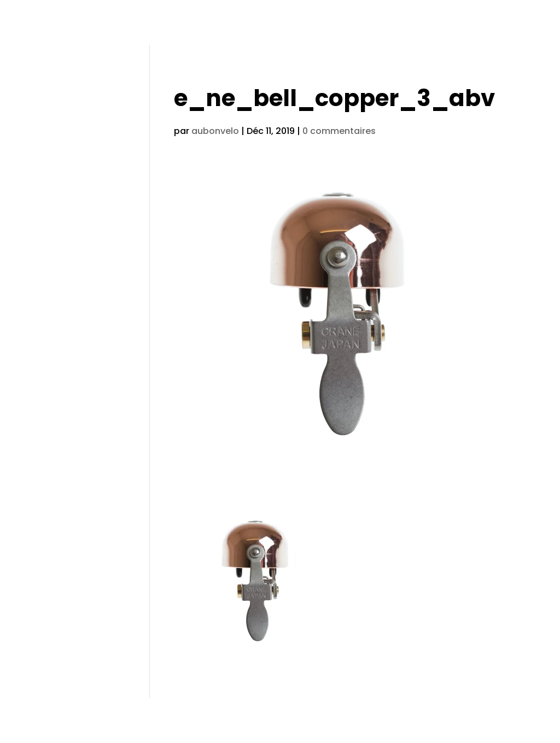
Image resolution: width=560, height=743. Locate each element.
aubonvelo (215, 131)
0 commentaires (339, 131)
